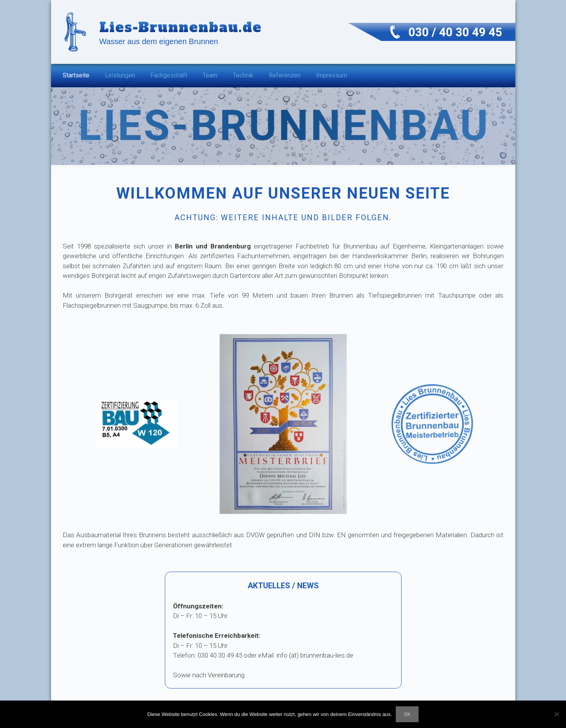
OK (407, 714)
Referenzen (285, 75)
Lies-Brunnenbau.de (181, 27)
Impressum (332, 75)
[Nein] (556, 714)
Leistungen (120, 75)
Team (210, 75)
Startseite (76, 75)
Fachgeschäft (169, 75)
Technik (243, 75)
